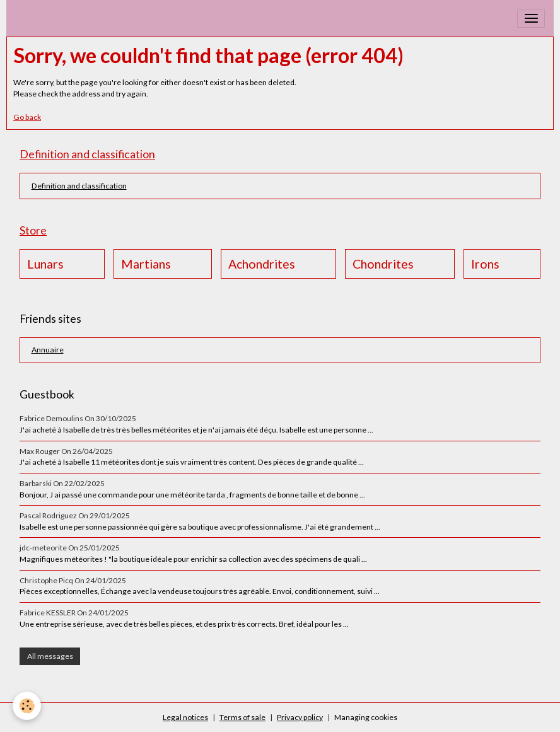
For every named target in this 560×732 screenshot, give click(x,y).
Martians (146, 264)
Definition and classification (79, 186)
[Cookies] (27, 706)
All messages (50, 656)
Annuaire (48, 350)
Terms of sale (242, 717)
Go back (27, 117)
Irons (485, 264)
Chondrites (383, 264)
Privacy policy (300, 717)
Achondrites (262, 264)
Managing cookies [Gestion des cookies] (366, 717)
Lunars (45, 264)
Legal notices (185, 717)
